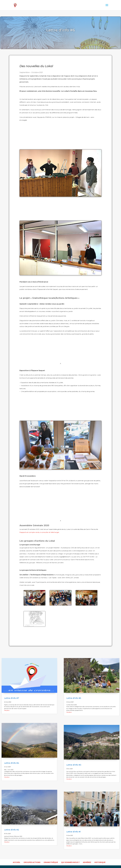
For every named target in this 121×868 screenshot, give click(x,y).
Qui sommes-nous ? (70, 862)
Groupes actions (32, 862)
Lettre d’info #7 (12, 698)
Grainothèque (51, 862)
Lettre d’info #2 (12, 830)
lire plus (7, 710)
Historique (100, 862)
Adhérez (87, 862)
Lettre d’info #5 (74, 698)
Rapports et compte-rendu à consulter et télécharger (39, 532)
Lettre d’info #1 (74, 832)
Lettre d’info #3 (74, 765)
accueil (17, 862)
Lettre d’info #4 (12, 763)
